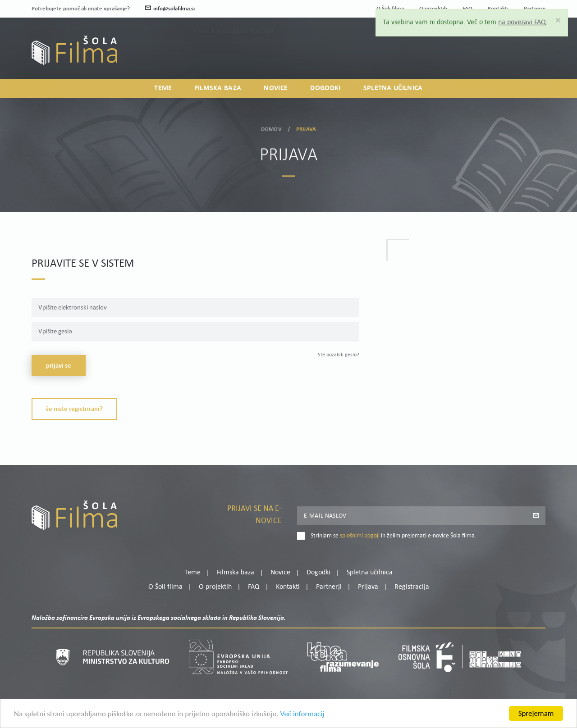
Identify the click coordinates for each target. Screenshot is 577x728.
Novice (276, 88)
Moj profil (499, 44)
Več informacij (302, 716)
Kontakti (288, 587)
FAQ (254, 587)
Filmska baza (218, 88)
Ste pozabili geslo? (339, 355)
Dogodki (325, 88)
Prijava (489, 55)
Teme (163, 88)
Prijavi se (59, 366)
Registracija (530, 55)
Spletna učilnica (393, 88)
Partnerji (329, 587)
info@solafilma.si (170, 9)
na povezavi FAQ (522, 20)
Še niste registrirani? (74, 409)
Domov (271, 127)
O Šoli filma (165, 587)
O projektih (215, 587)
